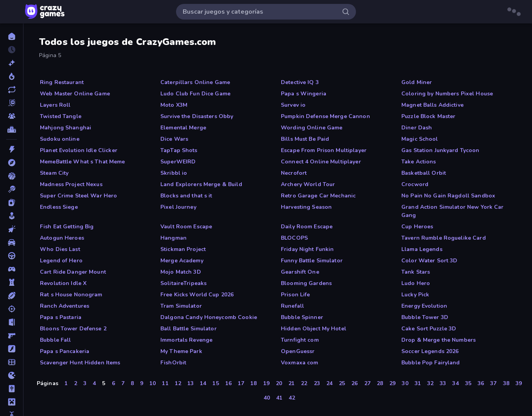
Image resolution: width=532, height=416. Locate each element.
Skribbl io (174, 173)
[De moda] (12, 76)
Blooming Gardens (306, 283)
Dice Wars (174, 139)
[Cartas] (12, 203)
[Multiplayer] (12, 116)
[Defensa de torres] (12, 282)
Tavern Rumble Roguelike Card (444, 238)
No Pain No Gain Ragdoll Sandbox (448, 196)
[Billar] (12, 189)
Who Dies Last (60, 249)
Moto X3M (174, 105)
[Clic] (12, 229)
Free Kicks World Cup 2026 (197, 295)
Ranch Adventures (65, 306)
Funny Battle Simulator (312, 261)
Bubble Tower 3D (425, 317)
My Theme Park (181, 351)
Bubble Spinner (302, 317)
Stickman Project (183, 249)
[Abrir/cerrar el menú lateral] (13, 12)
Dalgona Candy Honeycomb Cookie (209, 317)
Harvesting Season (306, 207)
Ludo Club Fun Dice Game (195, 94)
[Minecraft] (12, 402)
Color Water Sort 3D (430, 261)
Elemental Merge (183, 128)
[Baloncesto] (12, 176)
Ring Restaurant (62, 82)
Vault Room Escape (186, 227)
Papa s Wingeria (304, 94)
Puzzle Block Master (429, 116)
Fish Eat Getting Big (67, 227)
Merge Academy (182, 261)
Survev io (293, 105)
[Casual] (12, 216)
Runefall (292, 306)
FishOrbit (173, 363)
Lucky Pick (415, 295)
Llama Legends (422, 249)
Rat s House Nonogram (71, 295)
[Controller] (12, 269)
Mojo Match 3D (181, 272)
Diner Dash (417, 128)
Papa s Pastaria (61, 317)
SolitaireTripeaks (183, 283)
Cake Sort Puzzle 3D (429, 329)
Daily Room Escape (307, 227)
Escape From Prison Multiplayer (324, 150)
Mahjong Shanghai (66, 128)
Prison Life (295, 295)
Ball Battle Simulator (189, 329)
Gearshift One (300, 272)
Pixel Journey (178, 207)
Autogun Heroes (62, 238)
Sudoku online (60, 139)
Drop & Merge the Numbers (439, 340)
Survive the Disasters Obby (197, 116)
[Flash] (12, 349)
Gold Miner (417, 82)
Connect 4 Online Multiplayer (321, 162)
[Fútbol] (12, 362)
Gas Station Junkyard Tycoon (440, 150)
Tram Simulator (181, 306)
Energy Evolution (424, 306)
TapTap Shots (179, 150)
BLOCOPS (294, 238)
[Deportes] (12, 296)
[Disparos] (12, 309)
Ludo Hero (416, 283)
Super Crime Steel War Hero (78, 196)
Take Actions (419, 162)
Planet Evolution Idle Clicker (79, 150)
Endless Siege (59, 207)
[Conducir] (12, 256)
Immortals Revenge (186, 340)
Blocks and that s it (186, 196)
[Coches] (12, 242)
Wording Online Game (312, 128)
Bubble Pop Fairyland (431, 363)
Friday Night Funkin (307, 249)
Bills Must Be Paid (305, 139)
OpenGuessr (298, 351)
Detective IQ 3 (300, 82)
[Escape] (12, 322)
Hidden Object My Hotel (314, 329)
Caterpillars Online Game (195, 82)
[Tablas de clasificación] (12, 129)
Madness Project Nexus (71, 184)
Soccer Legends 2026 (430, 351)
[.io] (12, 375)
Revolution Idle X (63, 283)
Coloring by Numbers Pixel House (447, 94)
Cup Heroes (417, 227)
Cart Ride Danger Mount (73, 272)
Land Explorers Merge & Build (201, 184)
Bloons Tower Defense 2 (73, 329)
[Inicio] (12, 36)
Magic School (420, 139)
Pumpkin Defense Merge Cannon (325, 116)
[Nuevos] (12, 63)
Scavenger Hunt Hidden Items (80, 363)
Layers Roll (55, 105)
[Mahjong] (12, 389)
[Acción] (12, 149)
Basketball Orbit (424, 173)
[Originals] (12, 103)
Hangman (173, 238)
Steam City (54, 173)
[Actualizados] (12, 90)
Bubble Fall (55, 340)
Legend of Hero (61, 261)
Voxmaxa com (299, 363)
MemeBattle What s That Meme (83, 162)
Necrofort (294, 173)
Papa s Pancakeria (65, 351)
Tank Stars (416, 272)
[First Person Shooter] (12, 335)
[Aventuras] (12, 163)
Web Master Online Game (75, 94)
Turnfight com (300, 340)
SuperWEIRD (178, 162)
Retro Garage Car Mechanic (318, 196)
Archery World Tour (308, 184)
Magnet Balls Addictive (432, 105)
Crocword (415, 184)
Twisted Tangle (61, 116)
